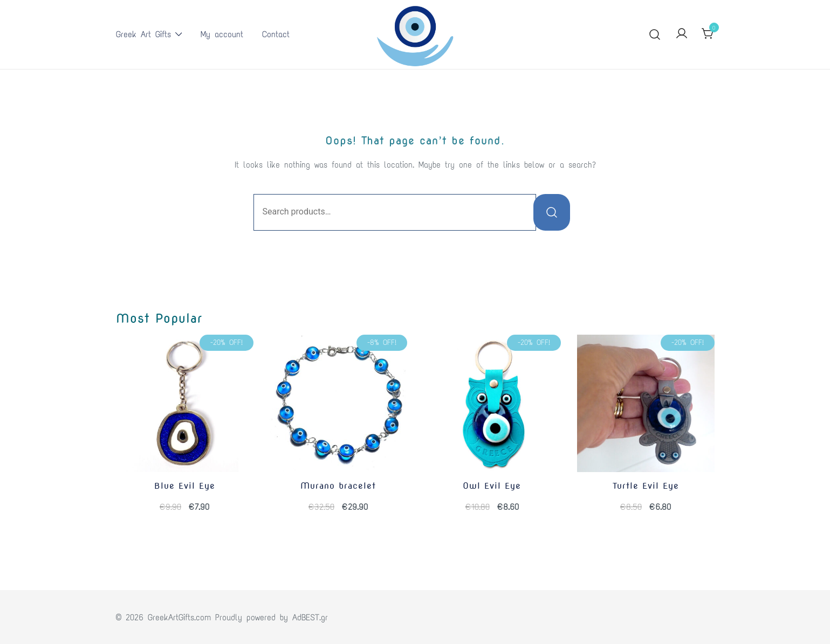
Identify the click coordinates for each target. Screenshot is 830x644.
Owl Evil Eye (492, 486)
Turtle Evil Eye (646, 486)
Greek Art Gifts (143, 34)
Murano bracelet (338, 486)
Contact (276, 34)
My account (222, 34)
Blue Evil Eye (185, 486)
